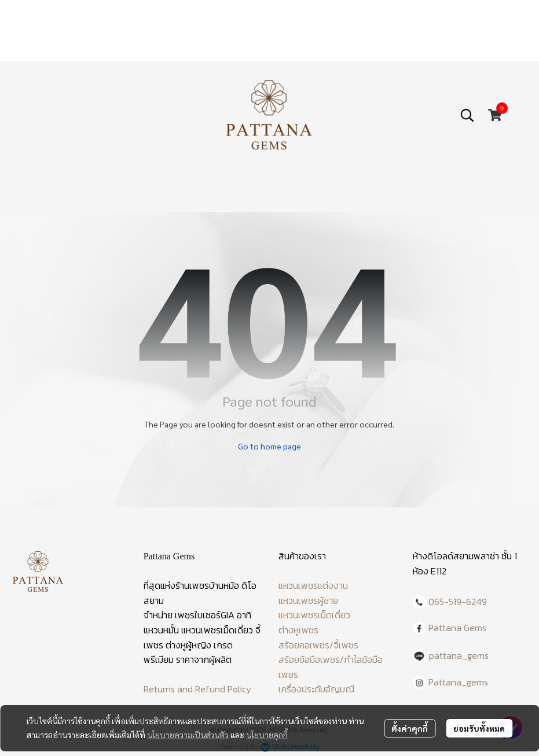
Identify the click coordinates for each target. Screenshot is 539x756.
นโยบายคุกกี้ (267, 735)
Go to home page (269, 446)
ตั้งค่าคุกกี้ (410, 728)
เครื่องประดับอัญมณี (316, 689)
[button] (467, 115)
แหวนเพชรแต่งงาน (313, 585)
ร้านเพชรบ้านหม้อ (207, 585)
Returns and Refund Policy (197, 689)
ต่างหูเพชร (298, 630)
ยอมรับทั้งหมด (479, 728)
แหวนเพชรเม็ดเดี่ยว (314, 615)
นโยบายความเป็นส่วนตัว (188, 735)
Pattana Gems (457, 628)
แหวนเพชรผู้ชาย (308, 600)
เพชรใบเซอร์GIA (205, 615)
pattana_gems (459, 655)
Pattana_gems (458, 682)
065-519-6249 (458, 602)
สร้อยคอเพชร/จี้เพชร (318, 645)
